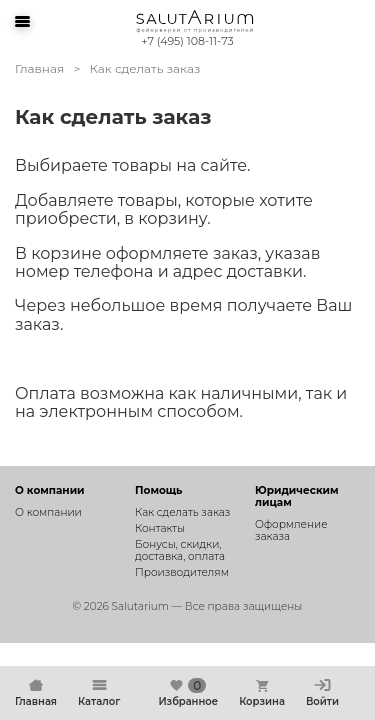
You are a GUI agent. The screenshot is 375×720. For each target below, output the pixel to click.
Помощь (158, 491)
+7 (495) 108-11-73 (187, 41)
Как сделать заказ (182, 512)
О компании (48, 512)
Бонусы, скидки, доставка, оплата (180, 550)
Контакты (160, 528)
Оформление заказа (291, 530)
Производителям (182, 572)
